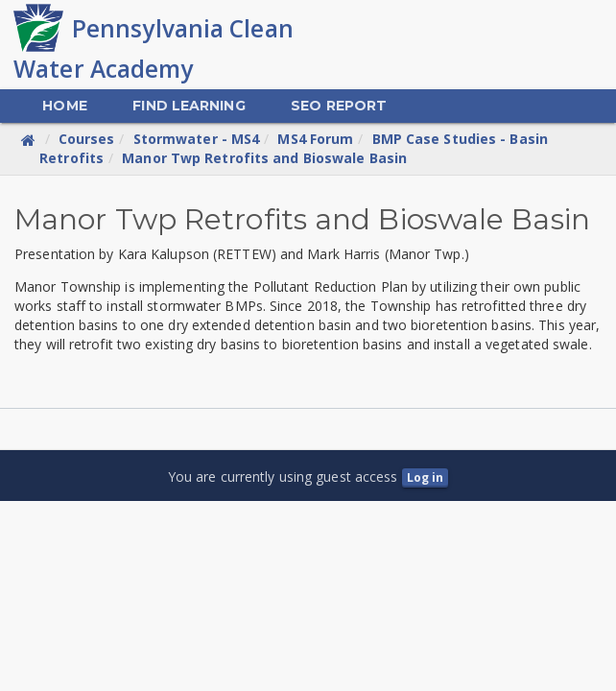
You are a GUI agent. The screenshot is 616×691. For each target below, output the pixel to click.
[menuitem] (64, 106)
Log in (426, 477)
